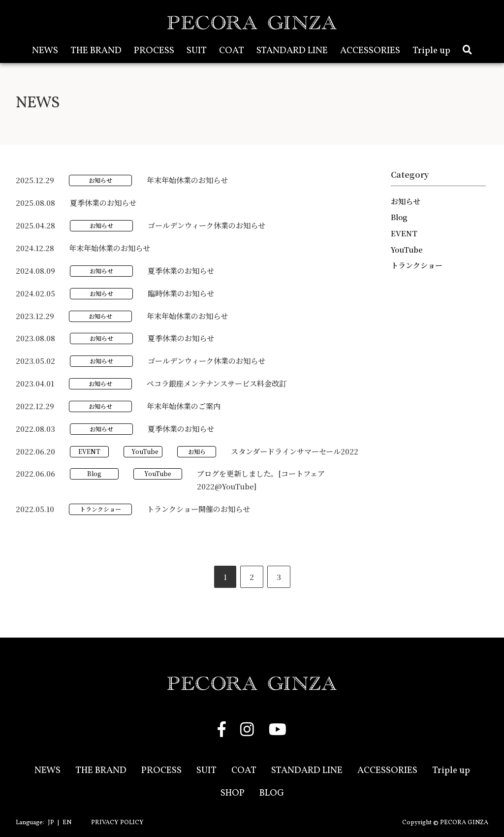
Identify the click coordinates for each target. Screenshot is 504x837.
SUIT (197, 51)
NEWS (45, 51)
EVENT (89, 451)
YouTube (145, 451)
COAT (232, 51)
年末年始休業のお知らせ (187, 180)
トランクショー (100, 509)
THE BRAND (96, 51)
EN (67, 823)
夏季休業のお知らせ (103, 203)
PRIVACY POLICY (117, 823)
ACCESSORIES (370, 51)
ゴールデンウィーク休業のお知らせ (206, 225)
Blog (94, 473)
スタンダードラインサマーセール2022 (295, 451)
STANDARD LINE (292, 51)
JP (51, 823)
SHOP (233, 793)
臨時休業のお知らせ (181, 293)
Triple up (431, 51)
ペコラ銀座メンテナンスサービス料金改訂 (217, 383)
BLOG (272, 793)
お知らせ (100, 180)
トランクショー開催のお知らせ (198, 509)
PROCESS (154, 51)
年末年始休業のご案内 (184, 406)
